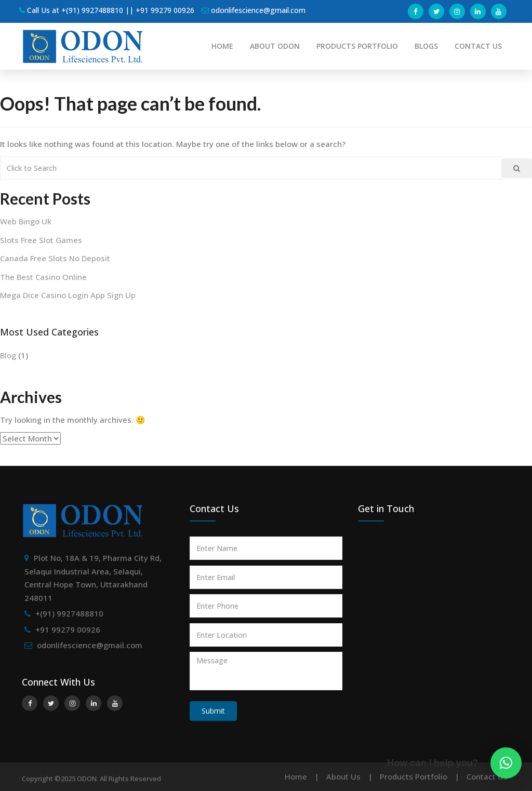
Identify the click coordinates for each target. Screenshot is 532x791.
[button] (506, 763)
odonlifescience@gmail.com (90, 645)
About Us (343, 776)
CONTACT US (478, 46)
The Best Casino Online (43, 277)
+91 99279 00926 (68, 629)
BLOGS (426, 46)
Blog (8, 355)
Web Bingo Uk (26, 221)
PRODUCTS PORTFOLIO (357, 46)
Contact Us (487, 776)
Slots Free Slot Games (41, 240)
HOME (222, 46)
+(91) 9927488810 (69, 613)
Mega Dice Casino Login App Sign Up (68, 295)
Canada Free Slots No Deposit (55, 258)
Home (296, 776)
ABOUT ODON (275, 46)
